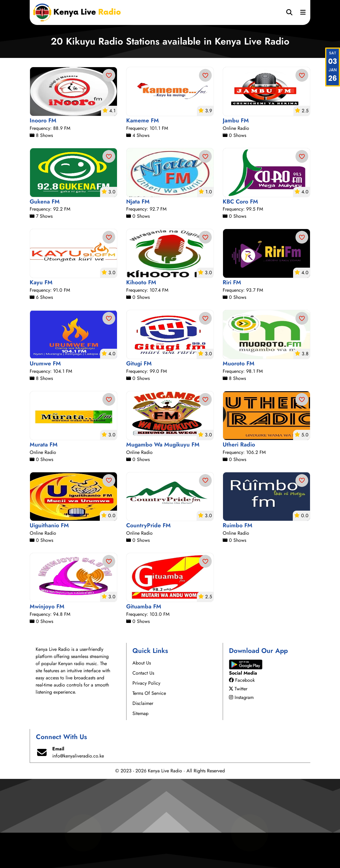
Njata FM (138, 291)
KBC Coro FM (240, 291)
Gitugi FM (139, 452)
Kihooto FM (141, 371)
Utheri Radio (239, 534)
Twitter (238, 778)
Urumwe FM (45, 452)
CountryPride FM (148, 614)
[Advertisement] (170, 102)
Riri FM (232, 371)
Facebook (242, 769)
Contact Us (143, 762)
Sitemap (140, 802)
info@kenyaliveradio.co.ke (78, 845)
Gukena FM (45, 291)
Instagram (241, 786)
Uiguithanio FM (49, 614)
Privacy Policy (146, 772)
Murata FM (44, 534)
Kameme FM (143, 209)
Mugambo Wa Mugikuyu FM (163, 534)
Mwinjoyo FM (47, 695)
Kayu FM (41, 371)
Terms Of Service (149, 782)
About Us (142, 752)
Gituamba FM (144, 695)
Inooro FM (43, 209)
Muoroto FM (239, 452)
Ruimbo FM (238, 614)
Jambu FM (236, 209)
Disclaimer (143, 792)
